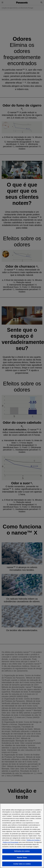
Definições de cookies (22, 851)
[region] (22, 836)
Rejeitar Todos (22, 858)
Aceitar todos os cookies (22, 864)
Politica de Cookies (33, 840)
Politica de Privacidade (11, 842)
